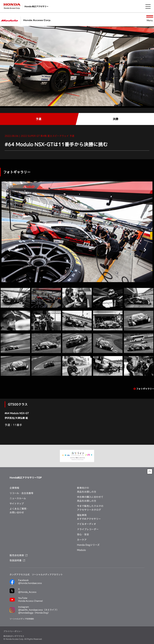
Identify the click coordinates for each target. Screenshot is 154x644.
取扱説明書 (16, 560)
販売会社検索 (17, 555)
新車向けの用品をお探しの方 (87, 490)
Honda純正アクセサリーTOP (26, 478)
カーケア (82, 540)
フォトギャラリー (144, 389)
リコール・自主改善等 (21, 493)
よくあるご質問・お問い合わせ (19, 511)
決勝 (115, 119)
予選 (38, 119)
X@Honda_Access (27, 591)
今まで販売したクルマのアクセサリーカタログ (90, 508)
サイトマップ (17, 504)
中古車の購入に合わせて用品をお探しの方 (90, 499)
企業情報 (14, 488)
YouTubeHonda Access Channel (30, 599)
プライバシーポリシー (13, 631)
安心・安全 (83, 534)
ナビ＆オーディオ (86, 524)
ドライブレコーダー (88, 529)
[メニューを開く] (148, 6)
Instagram (38, 610)
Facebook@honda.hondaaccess (30, 582)
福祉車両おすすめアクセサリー (89, 517)
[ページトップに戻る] (150, 471)
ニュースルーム (18, 498)
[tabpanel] (77, 232)
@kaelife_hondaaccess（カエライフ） (38, 610)
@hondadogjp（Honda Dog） (34, 613)
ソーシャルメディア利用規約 (22, 619)
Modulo (81, 550)
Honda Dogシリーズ (88, 545)
